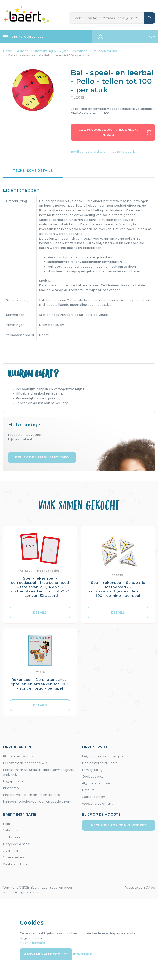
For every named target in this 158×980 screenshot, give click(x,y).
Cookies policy (93, 777)
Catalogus (11, 830)
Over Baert (11, 851)
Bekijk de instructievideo (42, 457)
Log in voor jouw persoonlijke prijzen (115, 132)
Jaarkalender (13, 837)
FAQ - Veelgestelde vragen (102, 756)
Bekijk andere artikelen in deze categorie (103, 152)
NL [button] (150, 37)
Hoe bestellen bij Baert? (100, 763)
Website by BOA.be (140, 888)
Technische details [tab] (33, 171)
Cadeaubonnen (94, 797)
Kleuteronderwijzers (18, 756)
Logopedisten (14, 781)
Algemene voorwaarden (100, 783)
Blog (7, 824)
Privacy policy (92, 770)
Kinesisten (11, 788)
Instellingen (83, 954)
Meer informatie (32, 943)
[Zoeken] (107, 18)
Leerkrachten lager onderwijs (25, 763)
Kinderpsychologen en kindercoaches (31, 795)
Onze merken (13, 857)
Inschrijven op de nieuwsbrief (119, 825)
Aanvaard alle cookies (46, 954)
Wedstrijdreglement (97, 804)
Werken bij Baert (16, 864)
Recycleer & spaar (17, 844)
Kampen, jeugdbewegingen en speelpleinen (37, 802)
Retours (88, 790)
